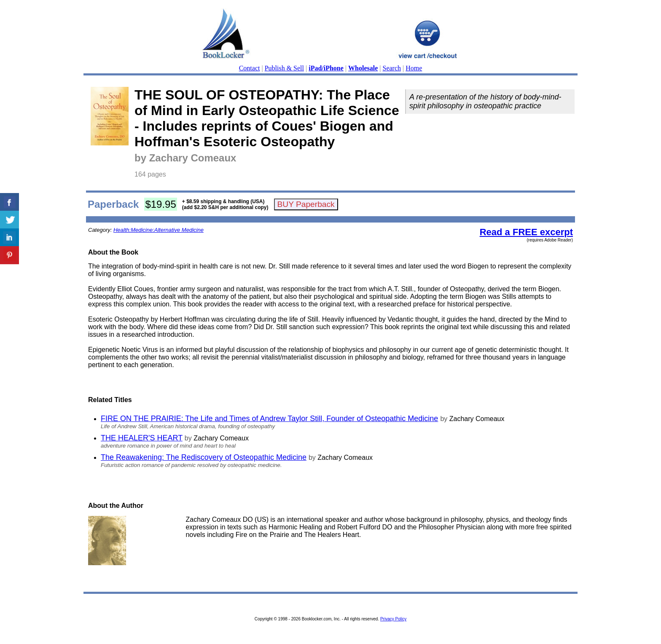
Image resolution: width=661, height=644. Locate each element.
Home (414, 68)
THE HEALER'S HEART (142, 438)
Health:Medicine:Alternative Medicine (159, 230)
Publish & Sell (284, 68)
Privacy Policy (393, 619)
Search (392, 68)
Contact (250, 68)
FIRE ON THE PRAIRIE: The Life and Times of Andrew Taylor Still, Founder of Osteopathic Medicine (269, 419)
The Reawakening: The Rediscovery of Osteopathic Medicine (204, 457)
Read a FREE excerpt (526, 232)
